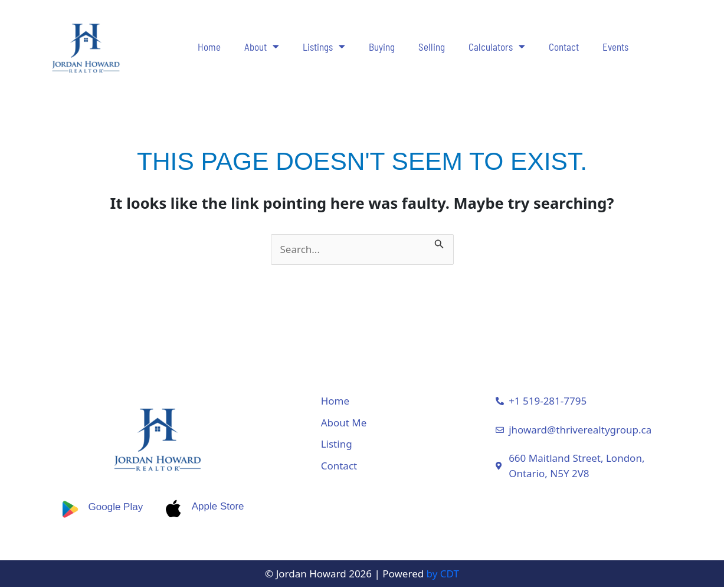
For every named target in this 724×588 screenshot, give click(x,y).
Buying (382, 47)
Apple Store (220, 507)
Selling (432, 47)
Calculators (497, 46)
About (262, 46)
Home (209, 47)
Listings (324, 46)
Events (615, 47)
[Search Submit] (439, 242)
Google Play (114, 507)
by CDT (443, 574)
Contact (564, 47)
